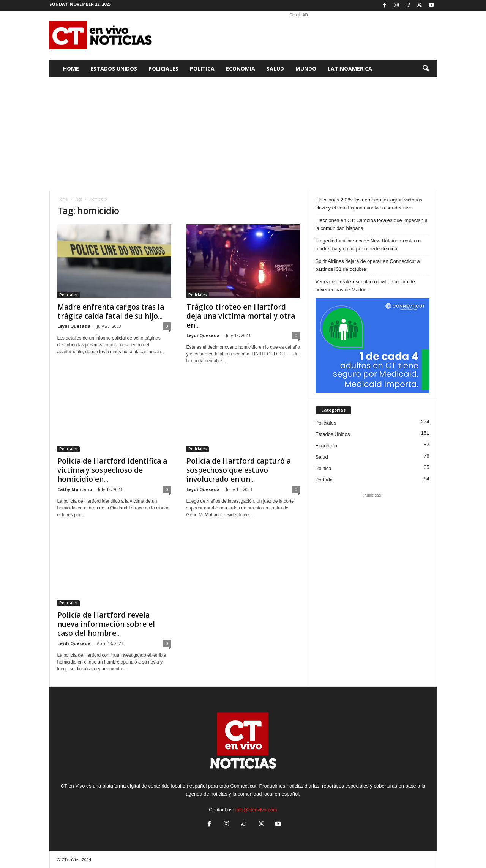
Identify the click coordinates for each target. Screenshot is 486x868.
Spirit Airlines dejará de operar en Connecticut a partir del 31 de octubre (368, 265)
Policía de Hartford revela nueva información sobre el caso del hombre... (106, 624)
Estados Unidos (114, 68)
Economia (241, 68)
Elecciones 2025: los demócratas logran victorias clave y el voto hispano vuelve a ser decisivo (369, 204)
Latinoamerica (350, 68)
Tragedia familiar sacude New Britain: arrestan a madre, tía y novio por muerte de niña (368, 245)
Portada (324, 480)
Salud (275, 68)
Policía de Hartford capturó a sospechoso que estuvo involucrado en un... (239, 470)
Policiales (163, 68)
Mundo (306, 68)
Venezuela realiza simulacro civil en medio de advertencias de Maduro (365, 286)
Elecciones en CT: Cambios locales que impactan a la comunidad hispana (372, 224)
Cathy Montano (75, 489)
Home (71, 68)
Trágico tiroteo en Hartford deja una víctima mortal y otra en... (241, 316)
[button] (426, 69)
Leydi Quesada (74, 326)
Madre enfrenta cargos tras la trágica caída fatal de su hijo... (111, 311)
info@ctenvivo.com (256, 810)
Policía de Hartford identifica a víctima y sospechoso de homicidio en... (112, 470)
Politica (202, 68)
